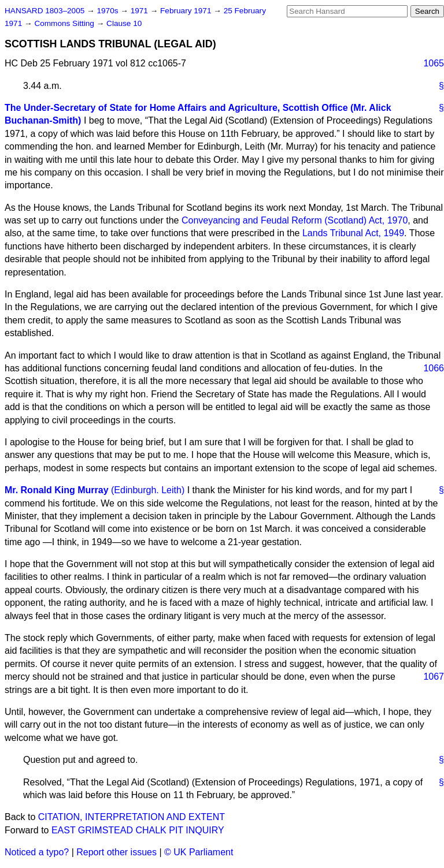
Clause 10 (124, 23)
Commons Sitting (65, 23)
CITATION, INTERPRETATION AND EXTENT (132, 817)
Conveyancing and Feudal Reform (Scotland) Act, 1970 (295, 220)
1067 (434, 677)
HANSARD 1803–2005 (45, 11)
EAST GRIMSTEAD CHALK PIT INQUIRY (138, 830)
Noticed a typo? (37, 852)
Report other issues (116, 852)
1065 (434, 63)
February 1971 (187, 11)
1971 (140, 11)
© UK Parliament (199, 852)
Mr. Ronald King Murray (57, 490)
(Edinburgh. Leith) (149, 490)
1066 (434, 368)
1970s (108, 11)
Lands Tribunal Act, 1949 (353, 233)
